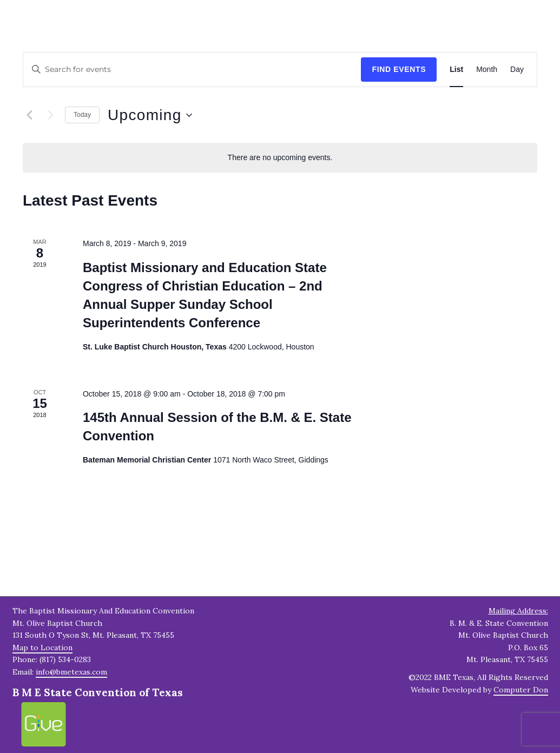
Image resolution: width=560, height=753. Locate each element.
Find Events (399, 69)
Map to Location (42, 648)
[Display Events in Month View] (487, 70)
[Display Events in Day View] (517, 70)
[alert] (280, 158)
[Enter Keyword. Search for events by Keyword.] (192, 70)
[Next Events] (50, 115)
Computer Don (521, 690)
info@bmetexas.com (71, 672)
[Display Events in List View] (456, 70)
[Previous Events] (29, 115)
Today (82, 115)
